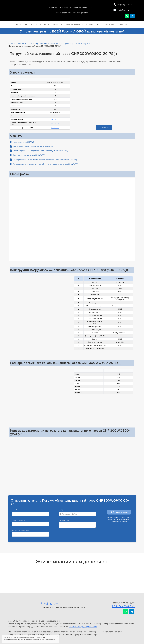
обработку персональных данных (121, 520)
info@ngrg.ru (49, 603)
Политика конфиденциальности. (83, 627)
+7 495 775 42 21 (123, 606)
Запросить (55, 119)
